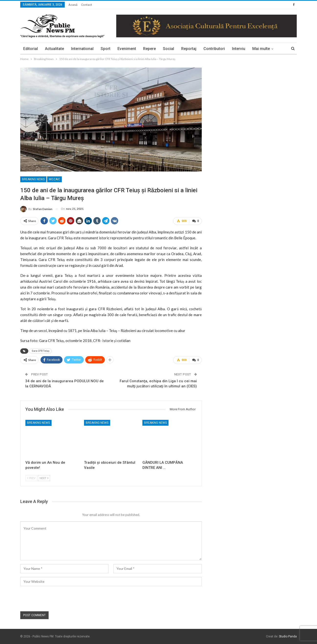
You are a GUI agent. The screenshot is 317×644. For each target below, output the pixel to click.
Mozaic (54, 179)
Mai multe (261, 49)
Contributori (214, 49)
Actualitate (54, 49)
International (82, 49)
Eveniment (127, 49)
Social (169, 49)
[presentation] (57, 599)
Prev (31, 478)
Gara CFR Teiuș (41, 351)
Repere (149, 49)
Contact (87, 5)
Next (44, 478)
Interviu (239, 49)
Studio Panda (288, 636)
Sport (106, 49)
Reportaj (189, 49)
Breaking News (33, 179)
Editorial (31, 49)
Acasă (73, 5)
